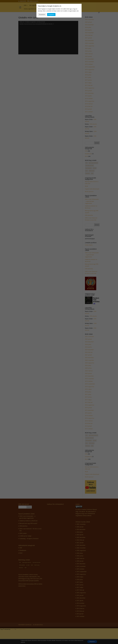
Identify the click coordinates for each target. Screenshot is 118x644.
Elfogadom (51, 15)
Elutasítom (42, 15)
